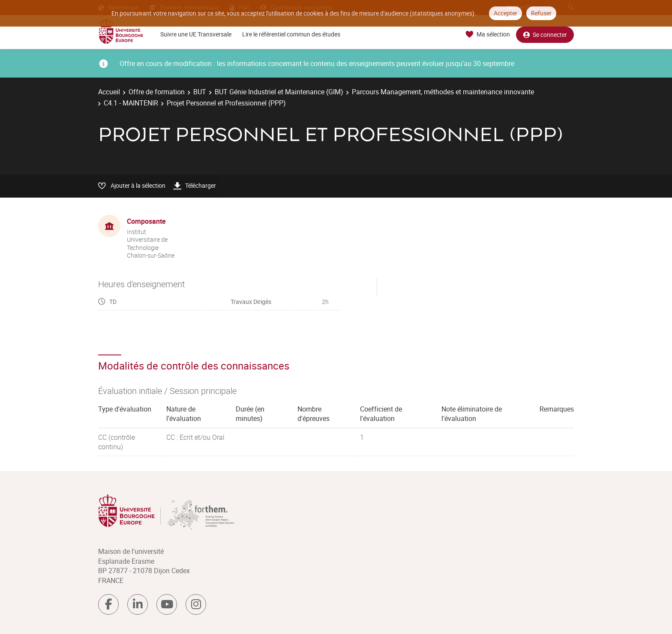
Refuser (541, 13)
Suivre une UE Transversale (196, 34)
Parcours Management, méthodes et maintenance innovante (443, 92)
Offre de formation (157, 92)
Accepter (505, 13)
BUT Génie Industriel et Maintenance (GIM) (279, 92)
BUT (200, 92)
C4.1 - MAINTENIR (131, 103)
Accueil (109, 92)
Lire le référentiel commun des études (291, 34)
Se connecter (545, 35)
